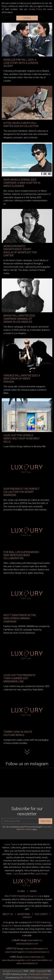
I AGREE (27, 18)
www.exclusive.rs (39, 952)
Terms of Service (26, 829)
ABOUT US (8, 914)
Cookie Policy (35, 9)
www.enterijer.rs (34, 957)
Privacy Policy (47, 827)
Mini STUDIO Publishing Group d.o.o (22, 896)
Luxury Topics (11, 844)
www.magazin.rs (36, 949)
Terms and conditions (40, 974)
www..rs (34, 940)
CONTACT (27, 917)
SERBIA (33, 891)
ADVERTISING (24, 914)
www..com (27, 944)
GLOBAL (21, 891)
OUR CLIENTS (41, 914)
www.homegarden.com (16, 960)
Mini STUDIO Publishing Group (34, 978)
